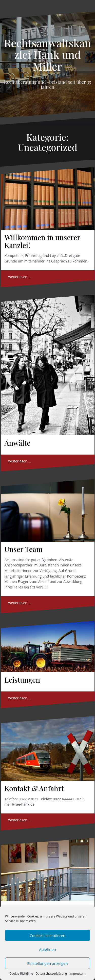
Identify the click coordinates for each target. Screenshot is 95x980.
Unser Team (24, 549)
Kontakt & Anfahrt (34, 788)
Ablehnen (48, 949)
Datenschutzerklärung (51, 974)
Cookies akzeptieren (48, 935)
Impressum (77, 974)
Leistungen (22, 680)
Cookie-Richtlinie (21, 974)
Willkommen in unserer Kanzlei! (42, 241)
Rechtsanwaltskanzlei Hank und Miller (48, 54)
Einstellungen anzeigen (47, 963)
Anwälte (17, 443)
